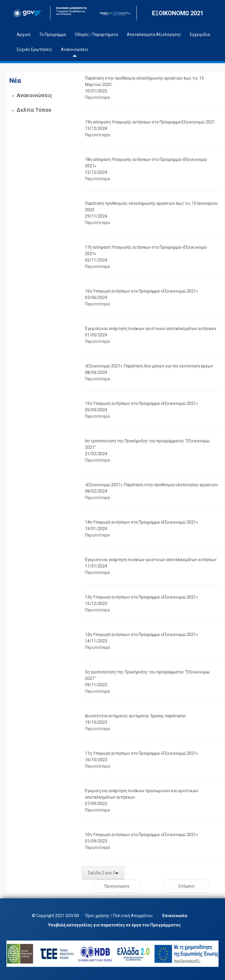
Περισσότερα (97, 97)
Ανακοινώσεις (34, 95)
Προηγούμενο (117, 886)
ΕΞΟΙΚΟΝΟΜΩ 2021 (178, 13)
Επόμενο (186, 886)
